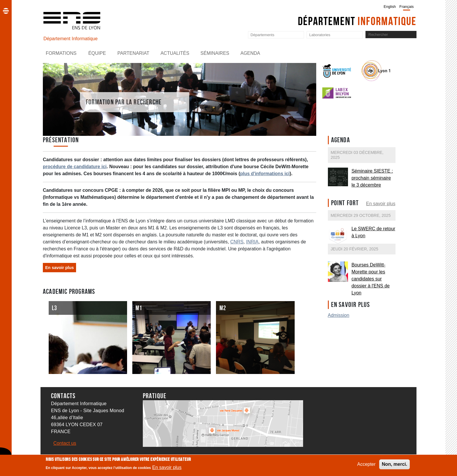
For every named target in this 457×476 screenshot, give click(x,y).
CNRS (237, 242)
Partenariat (133, 53)
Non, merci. (394, 465)
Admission (339, 315)
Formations (61, 53)
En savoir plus (381, 204)
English (390, 7)
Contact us (65, 443)
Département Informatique (71, 39)
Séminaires (215, 53)
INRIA (252, 242)
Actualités (175, 53)
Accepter (366, 465)
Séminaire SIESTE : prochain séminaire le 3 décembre (372, 178)
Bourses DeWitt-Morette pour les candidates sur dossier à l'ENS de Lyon (371, 279)
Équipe (97, 53)
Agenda (250, 53)
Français (406, 7)
